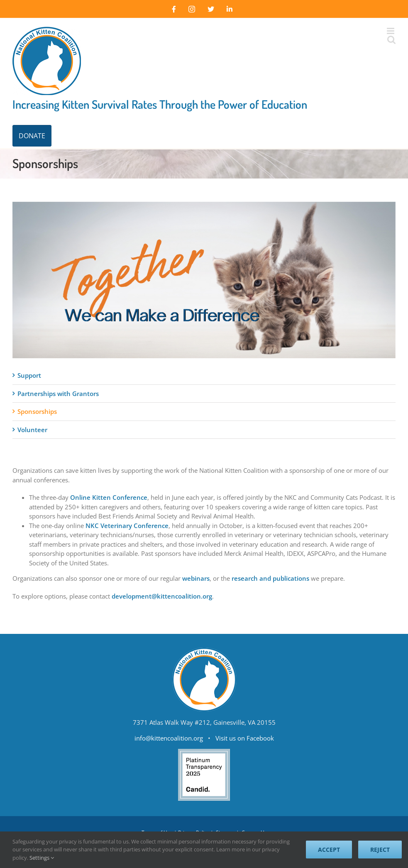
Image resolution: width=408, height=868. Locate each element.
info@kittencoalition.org (169, 738)
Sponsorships (37, 411)
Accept (329, 850)
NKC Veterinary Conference (127, 526)
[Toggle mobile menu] (391, 31)
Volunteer (32, 430)
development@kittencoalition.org (162, 596)
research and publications (270, 578)
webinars (196, 578)
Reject (380, 850)
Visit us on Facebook (245, 738)
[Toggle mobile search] (391, 40)
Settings (42, 858)
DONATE (32, 136)
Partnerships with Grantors (58, 394)
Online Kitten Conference (109, 497)
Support (29, 375)
